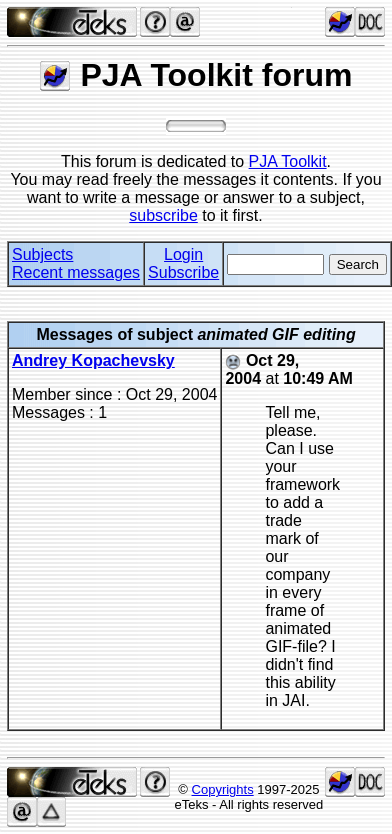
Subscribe (183, 272)
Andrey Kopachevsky (93, 360)
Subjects (42, 254)
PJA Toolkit (288, 161)
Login (183, 254)
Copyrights (223, 789)
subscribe (163, 215)
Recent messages (76, 272)
